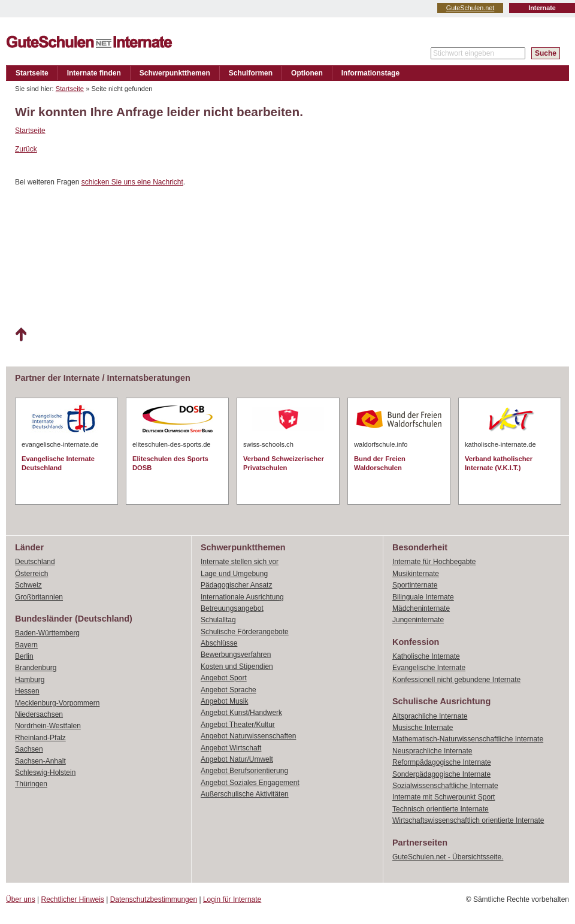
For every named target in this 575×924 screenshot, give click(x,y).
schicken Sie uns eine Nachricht (132, 182)
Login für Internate (232, 899)
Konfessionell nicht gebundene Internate (456, 680)
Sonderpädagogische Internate (441, 774)
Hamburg (30, 680)
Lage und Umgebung (234, 574)
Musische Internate (423, 728)
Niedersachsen (39, 714)
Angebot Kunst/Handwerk (241, 713)
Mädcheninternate (421, 608)
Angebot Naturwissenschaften (248, 736)
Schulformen (251, 73)
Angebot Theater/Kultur (238, 725)
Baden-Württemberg (47, 633)
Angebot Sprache (229, 690)
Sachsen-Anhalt (40, 761)
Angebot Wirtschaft (231, 748)
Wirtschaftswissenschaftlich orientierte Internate (468, 820)
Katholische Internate (426, 656)
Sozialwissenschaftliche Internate (445, 786)
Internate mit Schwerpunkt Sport (444, 797)
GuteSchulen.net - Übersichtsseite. (448, 857)
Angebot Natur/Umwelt (237, 759)
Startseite (32, 73)
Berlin (24, 656)
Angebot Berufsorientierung (244, 771)
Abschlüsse (219, 643)
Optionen (307, 73)
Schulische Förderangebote (245, 632)
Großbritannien (39, 597)
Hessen (27, 691)
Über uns (21, 899)
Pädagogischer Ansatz (236, 585)
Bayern (26, 645)
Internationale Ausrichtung (242, 597)
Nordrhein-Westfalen (48, 726)
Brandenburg (36, 668)
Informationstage (370, 73)
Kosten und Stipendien (237, 667)
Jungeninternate (418, 620)
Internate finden (94, 73)
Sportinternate (415, 585)
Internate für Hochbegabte (434, 562)
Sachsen (29, 749)
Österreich (31, 574)
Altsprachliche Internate (430, 716)
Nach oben (21, 335)
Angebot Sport (224, 678)
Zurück (26, 149)
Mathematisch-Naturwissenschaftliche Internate (468, 739)
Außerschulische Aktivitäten (245, 794)
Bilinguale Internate (423, 597)
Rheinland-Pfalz (40, 738)
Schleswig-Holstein (45, 772)
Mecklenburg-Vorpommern (57, 703)
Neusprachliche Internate (432, 751)
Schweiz (28, 585)
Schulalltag (218, 620)
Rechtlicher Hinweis (73, 899)
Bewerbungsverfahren (236, 655)
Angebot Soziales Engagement (250, 783)
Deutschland (35, 562)
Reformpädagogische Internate (442, 762)
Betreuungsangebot (232, 608)
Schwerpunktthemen (175, 73)
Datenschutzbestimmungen (154, 899)
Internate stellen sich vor (240, 562)
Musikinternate (416, 574)
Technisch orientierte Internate (441, 809)
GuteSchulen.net (470, 8)
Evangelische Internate (429, 668)
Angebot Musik (224, 701)
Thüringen (31, 784)
